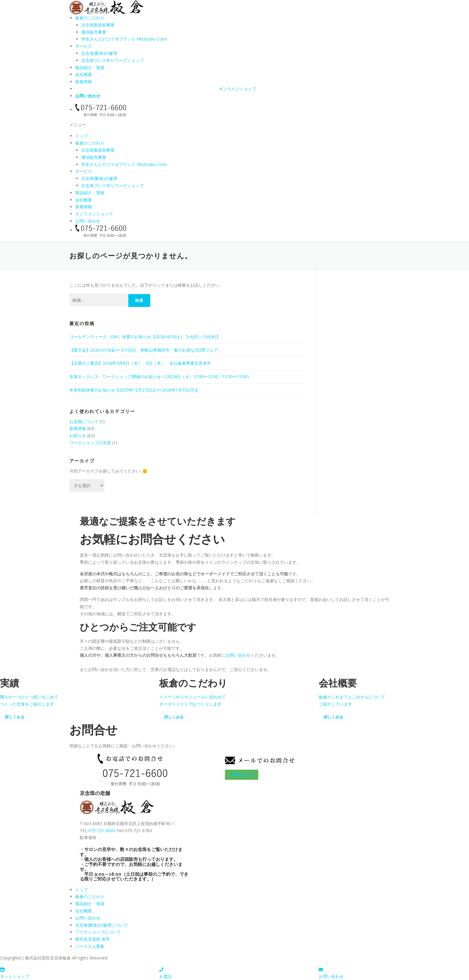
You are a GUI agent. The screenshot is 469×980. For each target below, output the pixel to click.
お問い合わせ (88, 96)
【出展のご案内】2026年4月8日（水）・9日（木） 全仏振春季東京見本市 (140, 363)
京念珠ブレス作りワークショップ (112, 60)
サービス (84, 46)
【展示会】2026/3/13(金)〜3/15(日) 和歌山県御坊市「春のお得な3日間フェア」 (146, 350)
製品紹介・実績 (90, 67)
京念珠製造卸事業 (98, 25)
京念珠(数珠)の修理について (102, 925)
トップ (82, 136)
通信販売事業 (94, 32)
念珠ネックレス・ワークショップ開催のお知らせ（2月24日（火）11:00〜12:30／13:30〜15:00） (160, 376)
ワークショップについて (98, 932)
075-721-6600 (102, 831)
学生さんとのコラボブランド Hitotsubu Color (124, 39)
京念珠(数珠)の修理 (99, 53)
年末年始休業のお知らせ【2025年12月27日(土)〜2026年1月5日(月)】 (135, 390)
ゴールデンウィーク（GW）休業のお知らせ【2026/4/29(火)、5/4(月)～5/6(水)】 (145, 337)
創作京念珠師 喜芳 (93, 939)
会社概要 (84, 74)
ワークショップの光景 (90, 443)
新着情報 (84, 81)
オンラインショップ (237, 89)
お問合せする (242, 774)
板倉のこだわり (90, 18)
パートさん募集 (90, 946)
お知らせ (78, 435)
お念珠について (84, 421)
